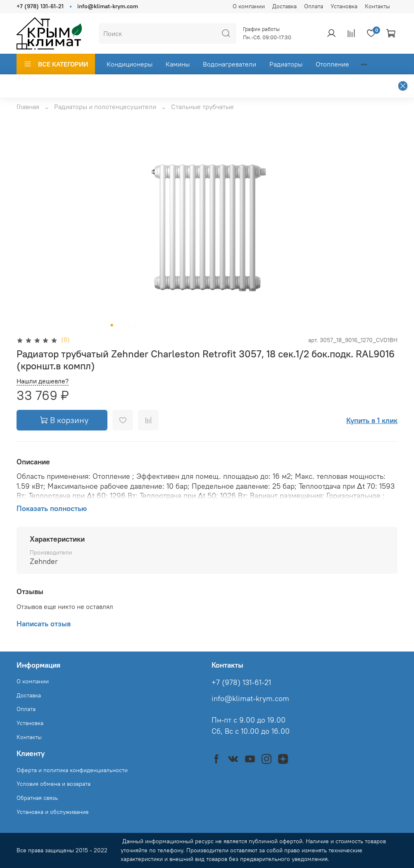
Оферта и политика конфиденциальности (72, 770)
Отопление (332, 64)
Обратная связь (37, 798)
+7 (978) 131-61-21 (40, 6)
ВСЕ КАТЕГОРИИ (56, 64)
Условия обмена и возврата (54, 784)
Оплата (314, 6)
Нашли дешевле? (43, 381)
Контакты (377, 6)
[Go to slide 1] (112, 325)
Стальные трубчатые (202, 107)
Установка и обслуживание (53, 812)
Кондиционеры (130, 64)
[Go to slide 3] (124, 325)
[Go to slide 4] (129, 325)
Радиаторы (286, 64)
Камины (178, 64)
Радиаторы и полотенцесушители (105, 107)
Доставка (284, 6)
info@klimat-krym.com (108, 6)
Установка (344, 6)
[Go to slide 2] (118, 325)
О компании (249, 6)
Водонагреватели (230, 64)
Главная (28, 107)
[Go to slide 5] (135, 325)
